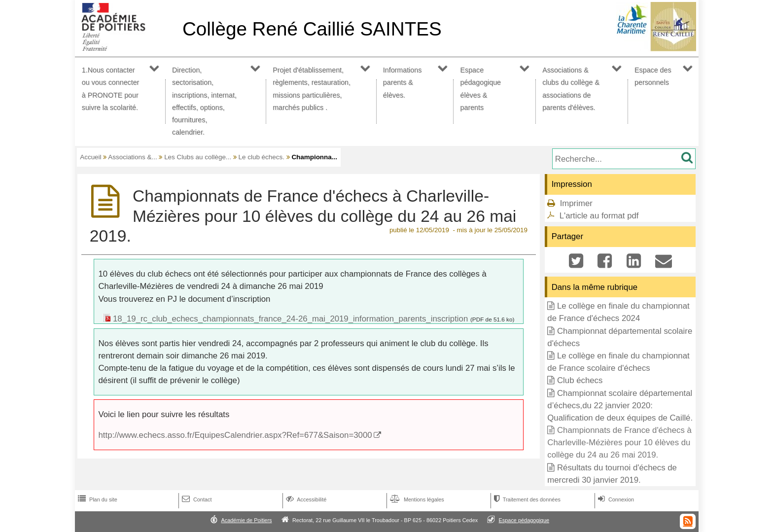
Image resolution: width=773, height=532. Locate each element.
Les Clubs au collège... (198, 157)
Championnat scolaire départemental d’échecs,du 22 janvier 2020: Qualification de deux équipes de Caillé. (620, 406)
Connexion (615, 499)
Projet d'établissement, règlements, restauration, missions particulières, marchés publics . (312, 89)
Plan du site (97, 499)
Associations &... (132, 157)
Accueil (90, 157)
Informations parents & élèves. (403, 82)
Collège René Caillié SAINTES (312, 29)
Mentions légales (416, 499)
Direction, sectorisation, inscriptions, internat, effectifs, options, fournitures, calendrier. (204, 101)
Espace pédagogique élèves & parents (481, 89)
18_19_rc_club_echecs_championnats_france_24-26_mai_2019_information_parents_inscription (290, 319)
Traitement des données (526, 499)
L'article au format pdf (599, 216)
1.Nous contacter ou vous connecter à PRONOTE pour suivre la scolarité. (111, 89)
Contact (196, 499)
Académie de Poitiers (246, 520)
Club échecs (580, 380)
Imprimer (576, 203)
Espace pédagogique (524, 520)
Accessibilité (305, 499)
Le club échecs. (262, 157)
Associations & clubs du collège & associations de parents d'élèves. (571, 89)
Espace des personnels (653, 76)
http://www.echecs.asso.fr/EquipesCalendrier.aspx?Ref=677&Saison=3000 (235, 435)
